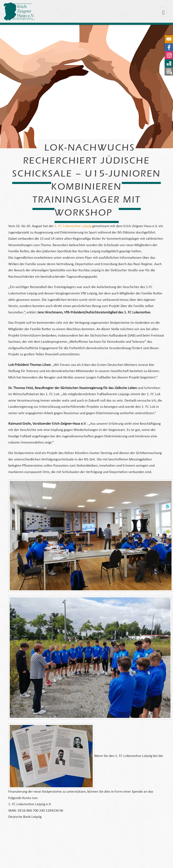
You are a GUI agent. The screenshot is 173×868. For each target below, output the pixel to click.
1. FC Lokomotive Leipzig (73, 226)
